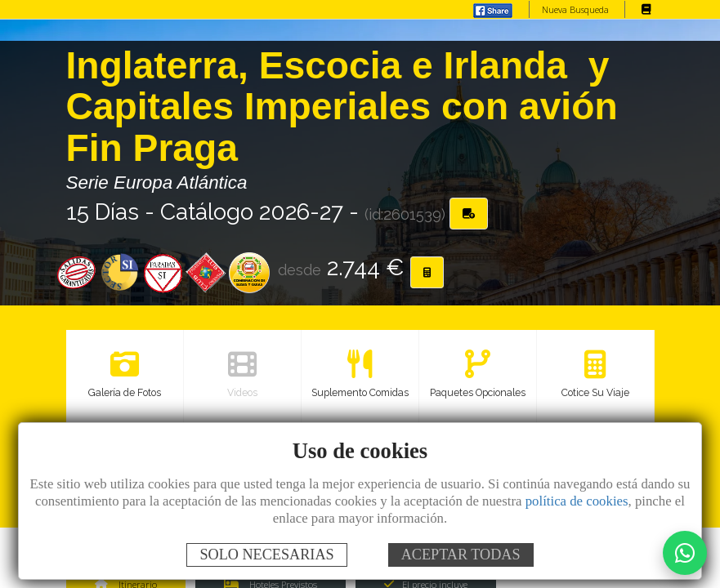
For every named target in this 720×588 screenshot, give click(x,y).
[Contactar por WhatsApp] (685, 553)
